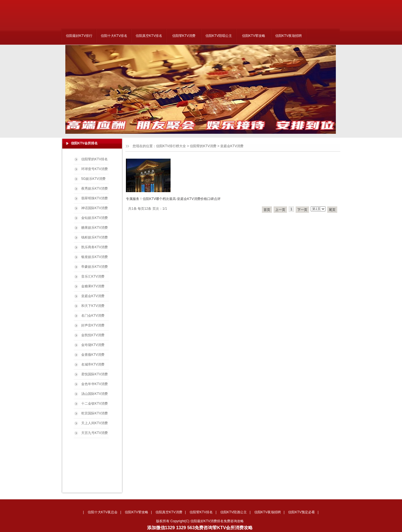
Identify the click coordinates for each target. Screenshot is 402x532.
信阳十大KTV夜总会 (103, 512)
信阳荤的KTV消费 (203, 146)
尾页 (332, 210)
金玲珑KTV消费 (93, 345)
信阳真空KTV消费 (169, 512)
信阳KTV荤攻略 (254, 36)
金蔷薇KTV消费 (93, 355)
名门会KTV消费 (93, 316)
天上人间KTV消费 (94, 423)
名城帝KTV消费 (93, 364)
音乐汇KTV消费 (93, 276)
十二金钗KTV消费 (94, 404)
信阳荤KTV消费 (184, 36)
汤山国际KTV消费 (94, 394)
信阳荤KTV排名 (201, 512)
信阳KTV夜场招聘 (289, 36)
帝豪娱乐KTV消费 (94, 267)
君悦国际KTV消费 (94, 374)
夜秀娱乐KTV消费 (94, 189)
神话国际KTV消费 (94, 208)
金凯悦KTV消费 (93, 335)
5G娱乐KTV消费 (93, 179)
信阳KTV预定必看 (301, 512)
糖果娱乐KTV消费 (94, 228)
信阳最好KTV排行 (79, 36)
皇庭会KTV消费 (232, 146)
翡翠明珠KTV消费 (94, 198)
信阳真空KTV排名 (149, 36)
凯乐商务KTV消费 (94, 247)
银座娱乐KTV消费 (94, 257)
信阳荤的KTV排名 (94, 159)
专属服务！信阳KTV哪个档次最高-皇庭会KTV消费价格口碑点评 (173, 199)
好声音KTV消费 (93, 325)
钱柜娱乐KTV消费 (94, 237)
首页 (267, 210)
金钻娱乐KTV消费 (94, 218)
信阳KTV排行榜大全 (171, 146)
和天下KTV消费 (93, 306)
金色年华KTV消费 (94, 384)
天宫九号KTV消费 (94, 433)
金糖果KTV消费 (93, 286)
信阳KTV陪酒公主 (234, 512)
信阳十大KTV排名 (114, 36)
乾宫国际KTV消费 (94, 413)
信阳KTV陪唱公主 (219, 36)
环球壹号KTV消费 (94, 169)
